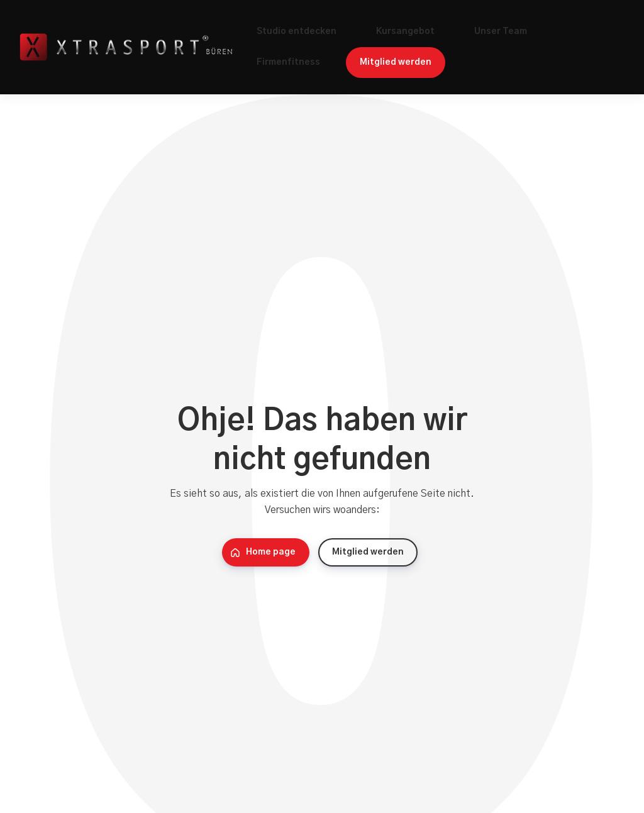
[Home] (129, 47)
